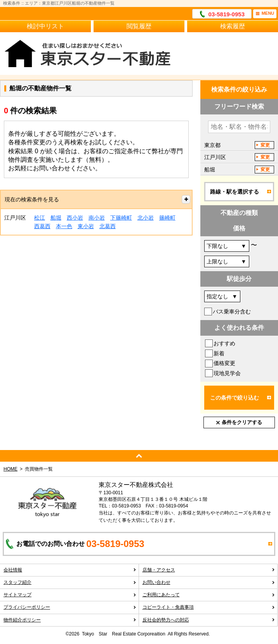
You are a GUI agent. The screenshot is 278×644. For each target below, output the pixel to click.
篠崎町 (167, 218)
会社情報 (70, 570)
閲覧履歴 (139, 26)
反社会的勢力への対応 (209, 620)
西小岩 (75, 218)
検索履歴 (233, 26)
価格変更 (224, 363)
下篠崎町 (121, 218)
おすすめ (224, 343)
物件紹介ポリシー (70, 620)
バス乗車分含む (232, 312)
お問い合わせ (209, 582)
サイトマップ (70, 595)
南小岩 (97, 218)
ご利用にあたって (209, 595)
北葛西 (108, 226)
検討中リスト (45, 26)
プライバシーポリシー (70, 607)
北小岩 (146, 218)
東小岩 (86, 226)
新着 (219, 353)
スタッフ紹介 (70, 582)
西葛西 (42, 226)
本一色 (64, 226)
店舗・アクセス (209, 570)
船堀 (56, 218)
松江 (40, 218)
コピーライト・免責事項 (209, 607)
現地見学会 (227, 373)
